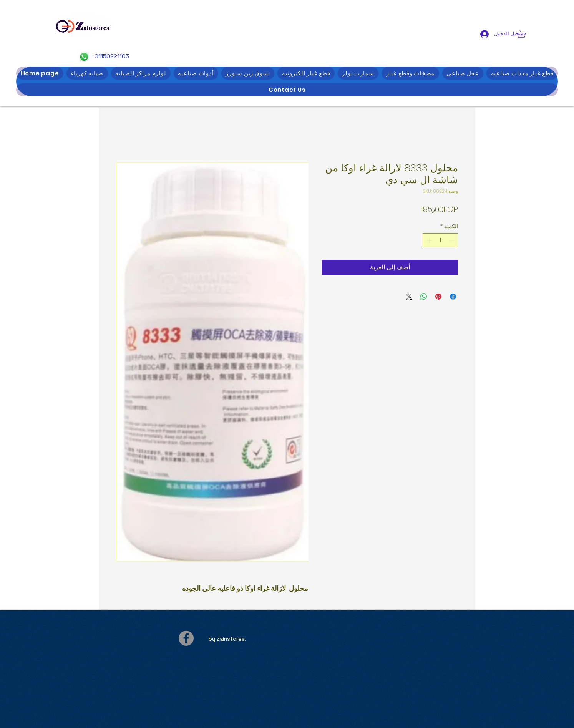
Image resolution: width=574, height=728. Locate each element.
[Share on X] (409, 297)
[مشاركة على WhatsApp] (424, 297)
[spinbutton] (440, 240)
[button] (525, 34)
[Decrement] (452, 240)
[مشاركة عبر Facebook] (453, 297)
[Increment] (429, 240)
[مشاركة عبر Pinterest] (438, 297)
